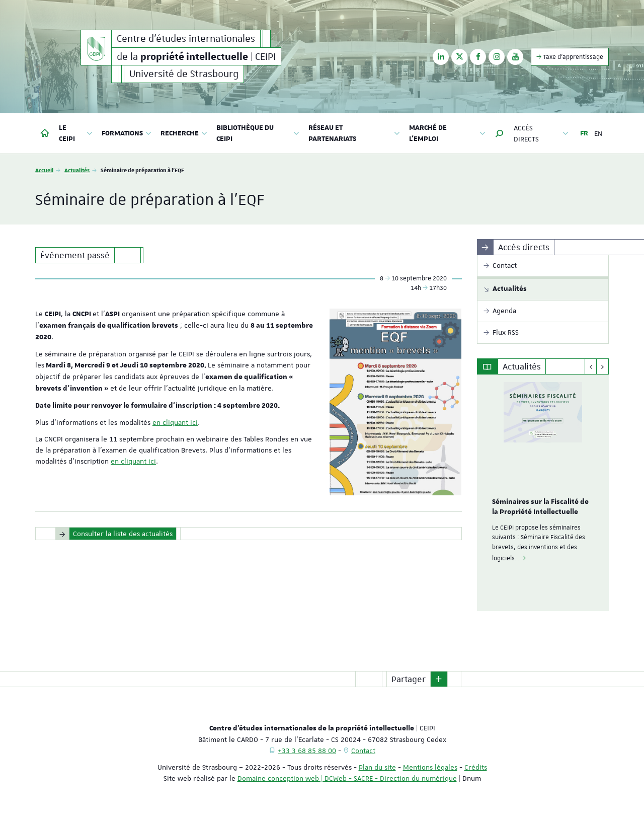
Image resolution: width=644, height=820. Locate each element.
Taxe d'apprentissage (570, 57)
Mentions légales (430, 767)
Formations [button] (127, 133)
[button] (500, 133)
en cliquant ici (175, 422)
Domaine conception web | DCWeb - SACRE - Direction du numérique (347, 778)
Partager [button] (409, 679)
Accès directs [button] (541, 133)
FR (584, 133)
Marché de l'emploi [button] (447, 133)
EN (598, 133)
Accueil (44, 170)
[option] (543, 493)
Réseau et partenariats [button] (354, 133)
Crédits (476, 767)
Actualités (77, 170)
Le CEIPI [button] (76, 133)
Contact (363, 751)
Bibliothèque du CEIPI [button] (258, 133)
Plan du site (377, 767)
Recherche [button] (184, 133)
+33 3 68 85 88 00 (307, 751)
